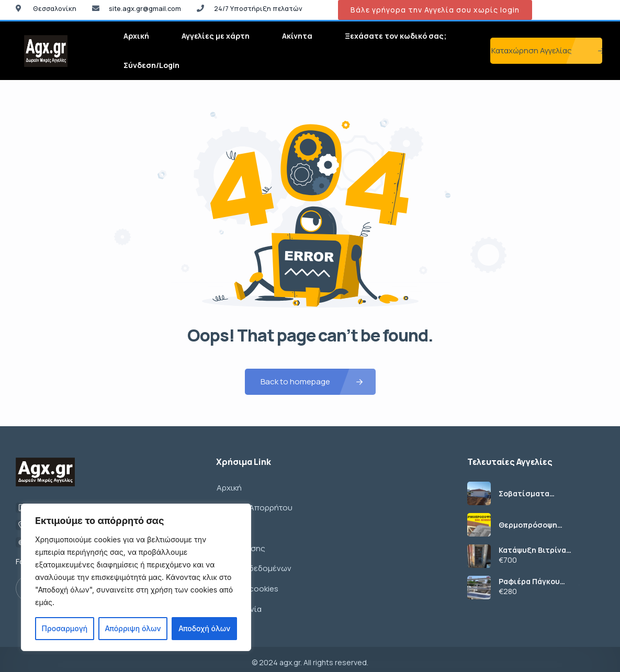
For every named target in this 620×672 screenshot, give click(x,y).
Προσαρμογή (65, 628)
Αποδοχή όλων (204, 628)
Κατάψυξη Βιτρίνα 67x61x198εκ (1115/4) (537, 550)
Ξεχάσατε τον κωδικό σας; (396, 36)
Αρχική (136, 36)
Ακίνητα (297, 36)
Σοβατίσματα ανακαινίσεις (524, 494)
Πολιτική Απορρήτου (254, 506)
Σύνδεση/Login (151, 65)
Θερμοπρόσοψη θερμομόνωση (528, 525)
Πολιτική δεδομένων (253, 565)
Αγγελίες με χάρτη (216, 36)
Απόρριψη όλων (133, 628)
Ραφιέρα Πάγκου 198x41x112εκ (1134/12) (540, 582)
